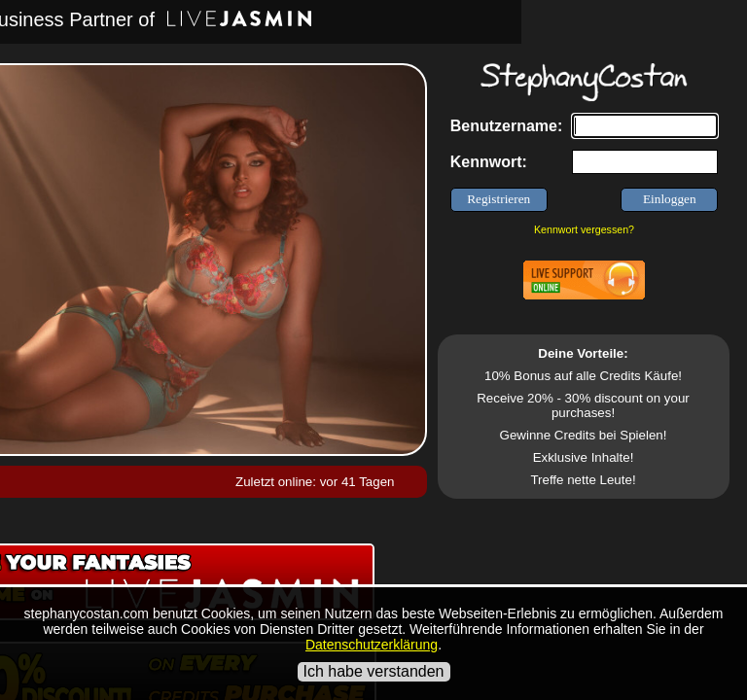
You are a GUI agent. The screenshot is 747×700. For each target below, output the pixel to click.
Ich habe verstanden (374, 671)
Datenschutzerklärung (372, 645)
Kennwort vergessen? (584, 229)
